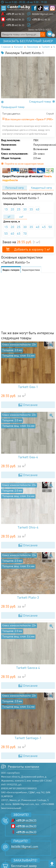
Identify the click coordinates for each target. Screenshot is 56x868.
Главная (6, 47)
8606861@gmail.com (43, 14)
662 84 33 (15, 14)
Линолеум (34, 47)
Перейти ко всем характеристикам (24, 164)
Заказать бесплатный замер (28, 41)
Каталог (20, 47)
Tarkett (48, 47)
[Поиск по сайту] (43, 34)
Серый (50, 114)
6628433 (26, 821)
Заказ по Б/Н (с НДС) (40, 30)
